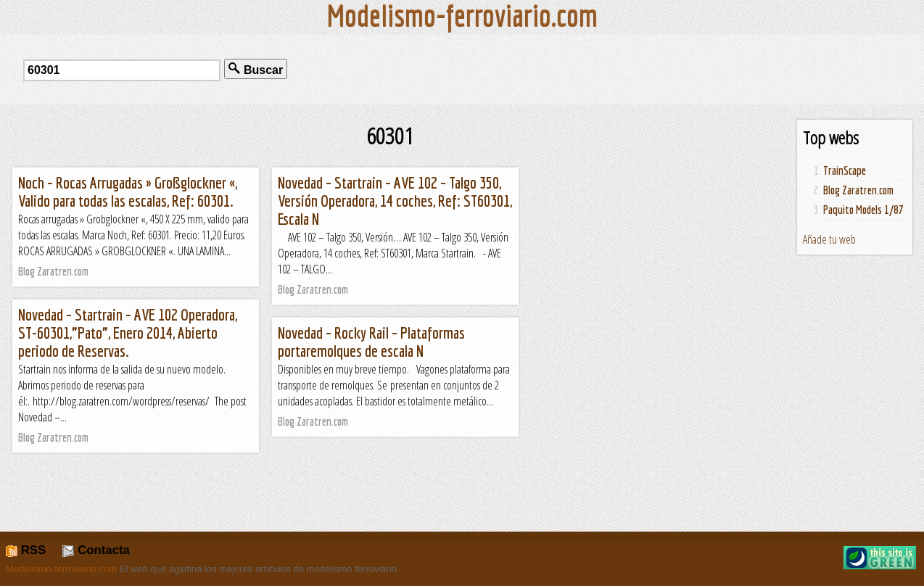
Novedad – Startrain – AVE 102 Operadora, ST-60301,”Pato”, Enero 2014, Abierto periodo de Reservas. (128, 333)
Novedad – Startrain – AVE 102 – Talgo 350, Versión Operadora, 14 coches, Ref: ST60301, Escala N (395, 201)
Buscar (256, 69)
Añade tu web (829, 239)
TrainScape (845, 170)
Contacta (96, 550)
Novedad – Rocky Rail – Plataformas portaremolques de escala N (371, 342)
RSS (26, 550)
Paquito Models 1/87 (863, 210)
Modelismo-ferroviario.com (61, 569)
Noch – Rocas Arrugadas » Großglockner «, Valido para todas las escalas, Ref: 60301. (128, 191)
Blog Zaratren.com (858, 190)
